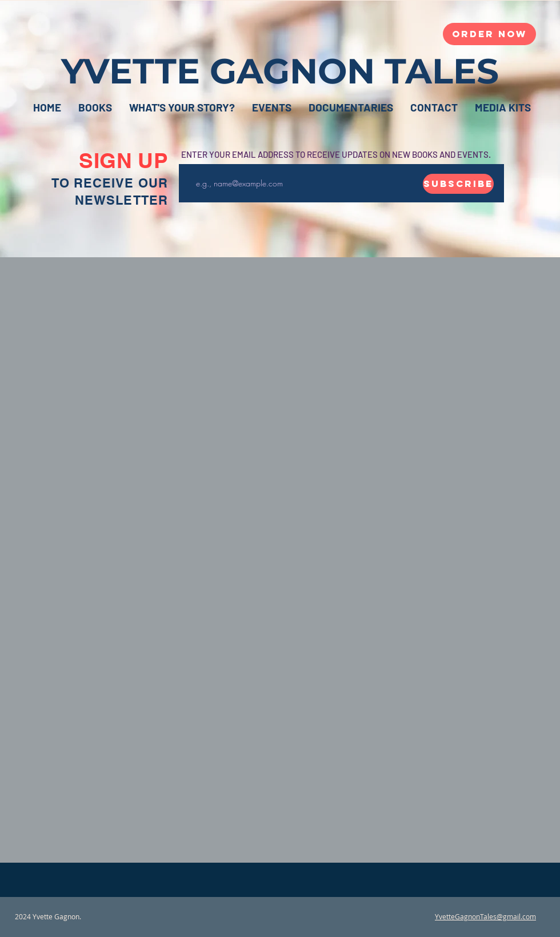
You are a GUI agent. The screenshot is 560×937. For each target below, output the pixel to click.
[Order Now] (489, 34)
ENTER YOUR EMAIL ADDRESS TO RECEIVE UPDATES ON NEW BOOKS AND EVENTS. (336, 155)
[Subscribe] (458, 184)
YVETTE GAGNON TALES (280, 71)
